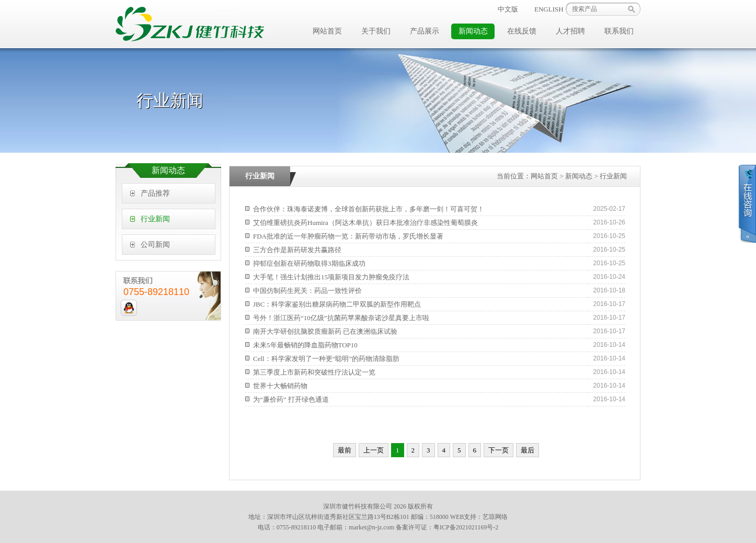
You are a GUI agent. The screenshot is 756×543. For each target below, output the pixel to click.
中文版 (508, 9)
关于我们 (376, 31)
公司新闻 (155, 245)
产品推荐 (155, 193)
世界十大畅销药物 (280, 386)
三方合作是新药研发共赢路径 (297, 250)
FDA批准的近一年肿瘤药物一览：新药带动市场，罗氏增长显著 (348, 236)
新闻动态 (473, 31)
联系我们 (619, 31)
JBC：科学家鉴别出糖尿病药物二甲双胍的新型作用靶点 (337, 304)
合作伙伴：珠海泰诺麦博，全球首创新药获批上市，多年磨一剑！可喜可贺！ (369, 209)
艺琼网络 (495, 517)
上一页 (374, 450)
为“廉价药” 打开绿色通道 (291, 399)
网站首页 (327, 31)
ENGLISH (549, 9)
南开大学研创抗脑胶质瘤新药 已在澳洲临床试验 (325, 331)
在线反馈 (522, 31)
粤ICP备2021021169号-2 (466, 527)
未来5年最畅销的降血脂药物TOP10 (305, 345)
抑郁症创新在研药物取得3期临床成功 (309, 263)
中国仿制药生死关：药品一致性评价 (307, 291)
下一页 (499, 450)
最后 (528, 450)
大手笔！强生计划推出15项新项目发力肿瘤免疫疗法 (331, 277)
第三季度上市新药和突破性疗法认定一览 (314, 372)
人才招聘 (570, 31)
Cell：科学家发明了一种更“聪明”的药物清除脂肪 (326, 359)
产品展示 (425, 31)
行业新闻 (155, 219)
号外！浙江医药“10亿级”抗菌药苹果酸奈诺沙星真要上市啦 (341, 318)
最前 (345, 450)
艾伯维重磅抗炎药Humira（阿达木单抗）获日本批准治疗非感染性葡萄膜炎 (365, 223)
